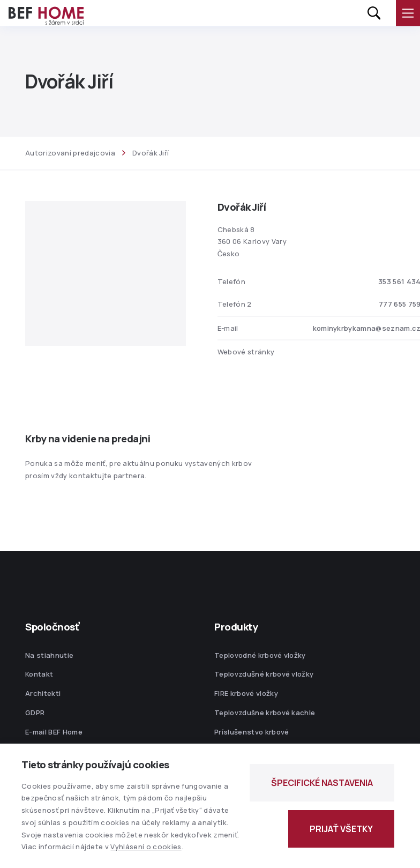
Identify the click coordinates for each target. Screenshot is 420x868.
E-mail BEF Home (54, 732)
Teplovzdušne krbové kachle (265, 713)
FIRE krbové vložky (246, 693)
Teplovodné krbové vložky (260, 655)
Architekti (43, 693)
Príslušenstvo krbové (252, 732)
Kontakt (39, 674)
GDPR (35, 713)
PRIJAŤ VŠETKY (341, 829)
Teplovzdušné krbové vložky (264, 674)
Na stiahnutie (49, 655)
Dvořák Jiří (151, 153)
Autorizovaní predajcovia (70, 153)
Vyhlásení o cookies (146, 847)
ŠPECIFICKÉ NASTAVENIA (322, 783)
